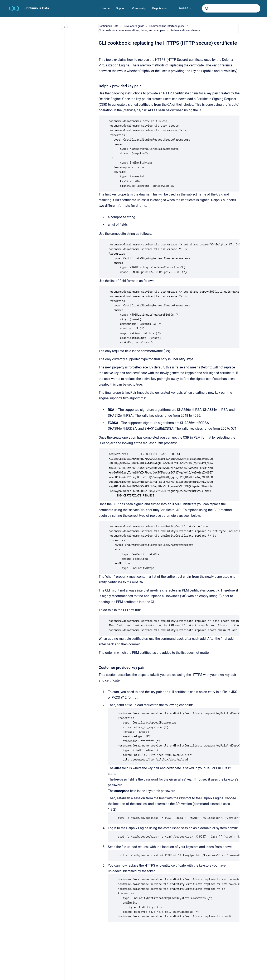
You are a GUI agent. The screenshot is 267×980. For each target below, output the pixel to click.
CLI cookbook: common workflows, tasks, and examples (132, 30)
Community (139, 8)
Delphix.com (160, 8)
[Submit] (207, 8)
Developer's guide (134, 26)
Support (121, 8)
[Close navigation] (64, 27)
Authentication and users (185, 30)
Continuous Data (37, 8)
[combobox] (231, 8)
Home (106, 8)
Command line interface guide (167, 26)
